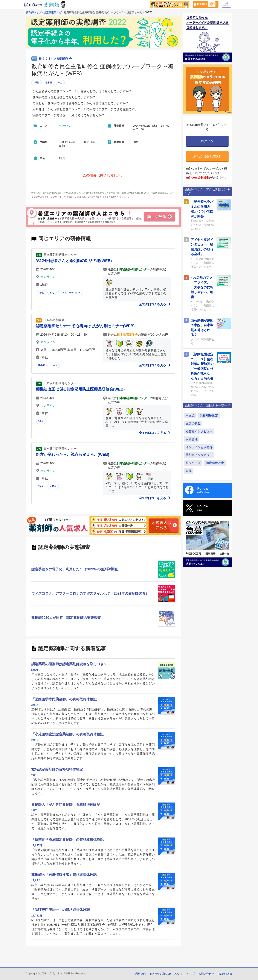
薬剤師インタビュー (199, 455)
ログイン (226, 4)
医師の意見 (193, 423)
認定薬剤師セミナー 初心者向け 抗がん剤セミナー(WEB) (85, 326)
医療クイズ (193, 463)
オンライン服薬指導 (199, 447)
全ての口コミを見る (155, 304)
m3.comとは (225, 974)
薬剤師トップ (34, 12)
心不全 (53, 486)
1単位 (37, 83)
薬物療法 (43, 365)
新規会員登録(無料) (207, 156)
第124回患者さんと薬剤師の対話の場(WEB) (74, 261)
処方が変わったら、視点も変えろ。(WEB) (73, 454)
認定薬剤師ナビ (53, 12)
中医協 (190, 415)
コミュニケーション (70, 293)
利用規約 (140, 974)
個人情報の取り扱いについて (166, 974)
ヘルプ (191, 974)
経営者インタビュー (199, 431)
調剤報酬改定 (209, 415)
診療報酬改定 (215, 463)
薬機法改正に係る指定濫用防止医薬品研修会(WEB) (80, 389)
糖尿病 (49, 83)
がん (60, 83)
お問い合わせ (206, 974)
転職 (189, 471)
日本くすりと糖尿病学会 (55, 59)
